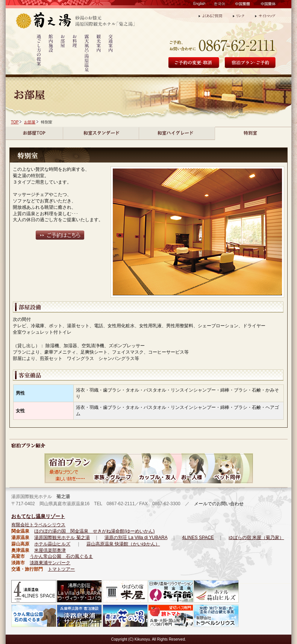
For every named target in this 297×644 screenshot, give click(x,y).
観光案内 (99, 54)
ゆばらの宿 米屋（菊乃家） (256, 538)
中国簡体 (268, 5)
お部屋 (63, 54)
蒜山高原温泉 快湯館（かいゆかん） (123, 544)
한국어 (220, 5)
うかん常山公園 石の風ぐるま (61, 556)
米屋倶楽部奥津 (50, 550)
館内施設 (51, 54)
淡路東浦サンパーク (50, 563)
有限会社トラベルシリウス (38, 525)
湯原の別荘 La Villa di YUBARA (136, 538)
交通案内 (111, 54)
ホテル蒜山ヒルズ (52, 544)
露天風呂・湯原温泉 (87, 54)
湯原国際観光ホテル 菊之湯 (62, 538)
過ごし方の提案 (39, 54)
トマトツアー (61, 569)
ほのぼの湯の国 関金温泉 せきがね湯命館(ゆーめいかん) (94, 531)
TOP (15, 122)
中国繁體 (243, 5)
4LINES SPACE (198, 538)
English (199, 5)
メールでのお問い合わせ (217, 504)
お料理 (75, 54)
